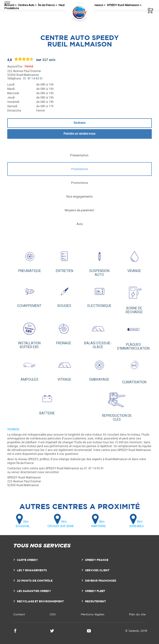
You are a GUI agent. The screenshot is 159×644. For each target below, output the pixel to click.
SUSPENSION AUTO (99, 262)
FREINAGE (64, 332)
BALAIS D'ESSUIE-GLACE (98, 334)
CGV (53, 614)
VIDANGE (134, 260)
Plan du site (137, 614)
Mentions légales (93, 614)
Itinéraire (80, 123)
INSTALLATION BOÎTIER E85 (29, 334)
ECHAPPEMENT (30, 295)
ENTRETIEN (65, 260)
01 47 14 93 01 (33, 79)
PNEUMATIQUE (30, 260)
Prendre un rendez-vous (79, 134)
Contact (19, 614)
